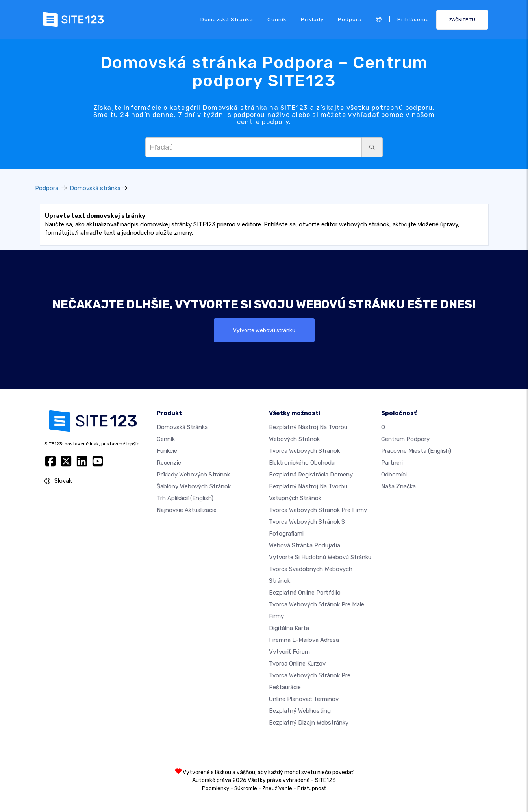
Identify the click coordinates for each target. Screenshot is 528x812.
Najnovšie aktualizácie (187, 510)
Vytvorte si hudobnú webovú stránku (320, 557)
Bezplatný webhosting (300, 711)
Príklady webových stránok (193, 475)
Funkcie (167, 451)
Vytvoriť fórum (289, 652)
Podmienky (216, 788)
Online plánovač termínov (304, 699)
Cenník (277, 19)
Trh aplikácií (185, 498)
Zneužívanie (277, 788)
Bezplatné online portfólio (305, 593)
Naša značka (398, 486)
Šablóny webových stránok (194, 486)
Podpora (350, 19)
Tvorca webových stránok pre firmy (318, 510)
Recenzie (169, 463)
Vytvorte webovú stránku (264, 330)
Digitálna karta (289, 628)
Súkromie (246, 788)
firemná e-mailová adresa (304, 640)
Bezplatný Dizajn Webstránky (309, 723)
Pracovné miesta (416, 451)
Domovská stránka (227, 19)
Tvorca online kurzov (297, 664)
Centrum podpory (405, 439)
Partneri (392, 463)
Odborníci (394, 475)
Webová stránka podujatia (305, 545)
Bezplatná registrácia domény (311, 475)
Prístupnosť (312, 788)
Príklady (312, 19)
